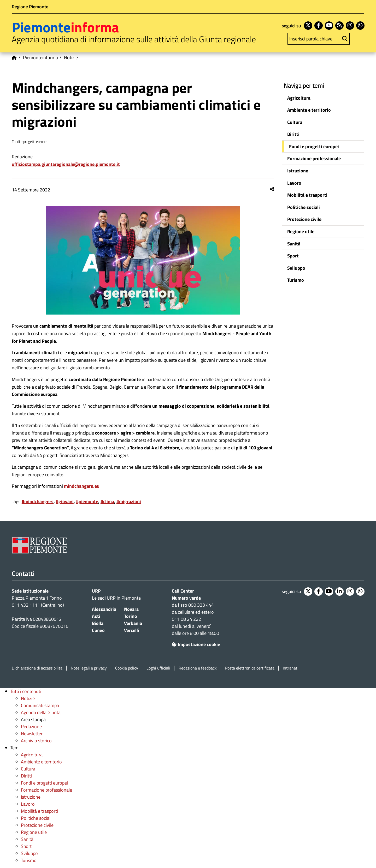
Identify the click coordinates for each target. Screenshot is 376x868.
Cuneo (98, 630)
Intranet (290, 668)
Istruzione (298, 171)
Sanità (294, 244)
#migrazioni (129, 501)
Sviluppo (296, 268)
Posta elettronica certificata (250, 668)
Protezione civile (304, 219)
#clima (107, 501)
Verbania (133, 623)
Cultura (295, 122)
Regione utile (301, 231)
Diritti (293, 134)
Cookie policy (127, 668)
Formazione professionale (314, 158)
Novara (131, 609)
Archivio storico (36, 741)
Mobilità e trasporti (307, 195)
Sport (293, 256)
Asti (96, 616)
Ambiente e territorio (309, 110)
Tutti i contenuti (26, 691)
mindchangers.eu (82, 486)
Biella (98, 623)
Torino (131, 616)
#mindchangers (38, 501)
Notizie (28, 698)
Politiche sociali (304, 207)
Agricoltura (299, 98)
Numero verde (186, 598)
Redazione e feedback (198, 668)
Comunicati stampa (40, 705)
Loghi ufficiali (158, 668)
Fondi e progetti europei (314, 146)
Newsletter (32, 734)
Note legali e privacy (89, 668)
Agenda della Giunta (41, 712)
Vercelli (132, 630)
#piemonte (87, 501)
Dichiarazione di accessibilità (37, 668)
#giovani (65, 501)
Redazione (31, 727)
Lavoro (294, 183)
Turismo (296, 280)
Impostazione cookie (196, 644)
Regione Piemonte (30, 7)
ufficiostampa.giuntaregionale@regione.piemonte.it (66, 164)
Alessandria (104, 609)
